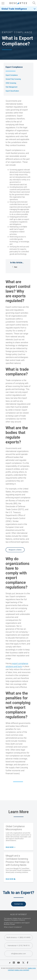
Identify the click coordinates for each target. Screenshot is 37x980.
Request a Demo (15, 550)
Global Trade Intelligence (14, 9)
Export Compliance (12, 75)
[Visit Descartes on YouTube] (18, 963)
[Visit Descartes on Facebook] (28, 963)
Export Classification (12, 91)
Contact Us (19, 904)
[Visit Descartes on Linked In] (14, 963)
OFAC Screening (11, 83)
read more (10, 879)
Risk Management (11, 87)
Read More (10, 847)
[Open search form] (34, 3)
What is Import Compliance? (13, 927)
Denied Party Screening (13, 79)
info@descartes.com (18, 954)
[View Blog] (10, 963)
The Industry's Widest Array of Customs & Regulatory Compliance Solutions (17, 919)
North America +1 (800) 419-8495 (18, 937)
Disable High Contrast (22, 970)
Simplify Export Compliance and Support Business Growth (17, 924)
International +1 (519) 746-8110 (19, 946)
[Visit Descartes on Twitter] (23, 963)
